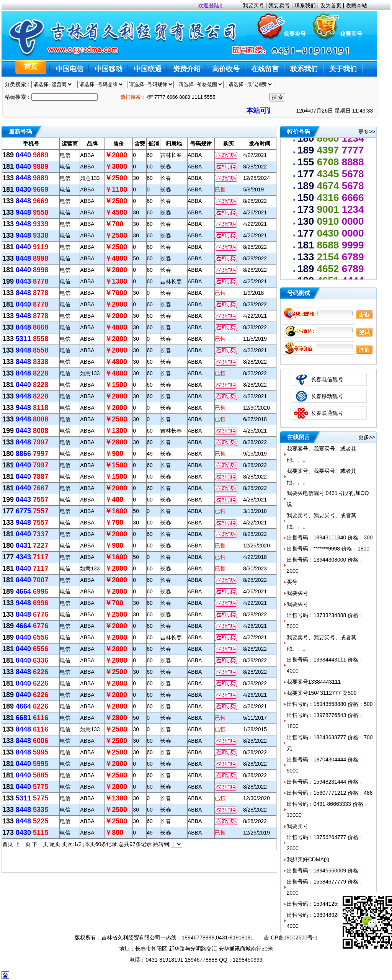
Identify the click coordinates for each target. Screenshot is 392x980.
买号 (292, 582)
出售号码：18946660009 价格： (325, 871)
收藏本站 (356, 5)
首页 (8, 844)
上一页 (23, 844)
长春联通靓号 (327, 413)
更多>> (367, 132)
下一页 (40, 844)
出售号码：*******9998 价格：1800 (328, 549)
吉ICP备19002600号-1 (291, 938)
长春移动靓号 (327, 396)
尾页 (55, 844)
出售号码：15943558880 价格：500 (330, 704)
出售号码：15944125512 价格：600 (330, 904)
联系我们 (305, 5)
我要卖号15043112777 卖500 (322, 693)
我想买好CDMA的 (308, 859)
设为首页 (331, 5)
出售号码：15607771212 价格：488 (330, 793)
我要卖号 (279, 5)
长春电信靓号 (327, 379)
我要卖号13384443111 (314, 682)
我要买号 (253, 5)
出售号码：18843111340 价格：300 (330, 537)
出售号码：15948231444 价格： (325, 782)
